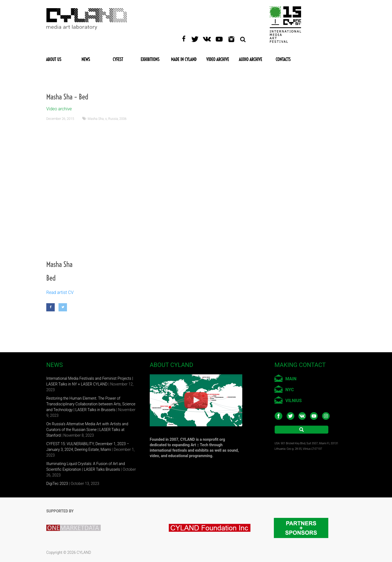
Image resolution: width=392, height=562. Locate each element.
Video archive (59, 109)
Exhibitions (150, 59)
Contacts (283, 59)
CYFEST (118, 59)
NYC (290, 390)
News (86, 59)
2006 (123, 119)
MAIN (291, 379)
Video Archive (218, 59)
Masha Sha (96, 119)
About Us (54, 59)
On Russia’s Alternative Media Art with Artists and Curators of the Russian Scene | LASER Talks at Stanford (87, 430)
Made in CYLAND (184, 59)
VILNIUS (293, 401)
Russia (113, 119)
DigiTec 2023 (57, 484)
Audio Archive (250, 59)
